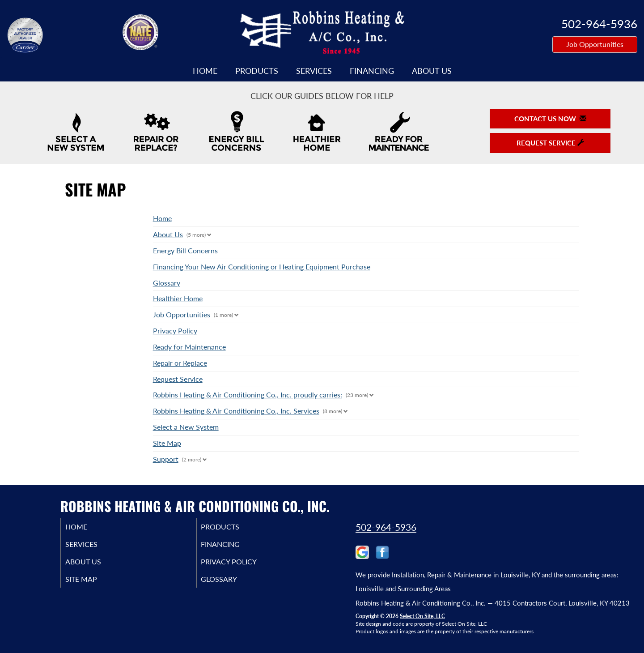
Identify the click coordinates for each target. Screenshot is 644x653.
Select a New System (186, 427)
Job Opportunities (182, 314)
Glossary (167, 283)
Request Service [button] (550, 143)
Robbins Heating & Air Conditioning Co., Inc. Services (236, 411)
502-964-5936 (386, 527)
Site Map (167, 443)
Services (314, 71)
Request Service (178, 379)
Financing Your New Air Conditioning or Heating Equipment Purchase (262, 267)
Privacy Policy (175, 331)
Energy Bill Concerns (185, 250)
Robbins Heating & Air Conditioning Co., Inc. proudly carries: (248, 395)
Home (205, 71)
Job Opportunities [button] (595, 44)
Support (166, 459)
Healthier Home (178, 298)
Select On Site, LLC (422, 616)
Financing (372, 71)
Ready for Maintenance (189, 347)
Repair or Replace (180, 363)
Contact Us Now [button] (550, 119)
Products (257, 71)
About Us (432, 71)
